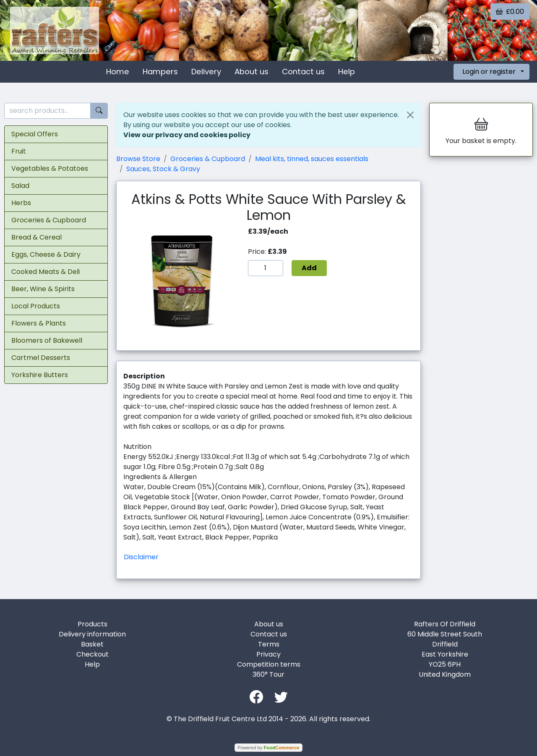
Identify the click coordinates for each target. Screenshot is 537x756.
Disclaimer (141, 557)
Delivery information (92, 634)
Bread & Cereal (36, 237)
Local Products (36, 306)
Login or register (489, 72)
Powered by (268, 748)
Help (347, 72)
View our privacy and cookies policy (187, 135)
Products (93, 624)
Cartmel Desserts (41, 358)
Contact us (303, 72)
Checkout (93, 654)
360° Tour (268, 674)
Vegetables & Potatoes (50, 168)
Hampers (160, 72)
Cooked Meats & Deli (46, 272)
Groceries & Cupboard (49, 220)
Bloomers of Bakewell (47, 340)
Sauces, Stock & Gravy (163, 169)
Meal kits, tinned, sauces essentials (312, 159)
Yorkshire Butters (40, 375)
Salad (20, 186)
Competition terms (269, 664)
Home (118, 72)
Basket (92, 644)
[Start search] (99, 111)
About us (252, 72)
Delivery (206, 72)
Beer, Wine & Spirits (43, 289)
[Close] (410, 115)
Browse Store (138, 159)
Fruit (19, 151)
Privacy (268, 654)
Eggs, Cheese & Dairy (46, 254)
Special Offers (35, 134)
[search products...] (47, 111)
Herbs (21, 203)
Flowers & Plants (39, 323)
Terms (269, 644)
